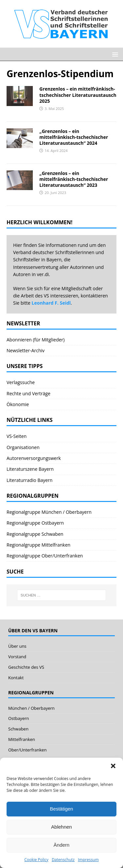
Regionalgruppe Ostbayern (35, 523)
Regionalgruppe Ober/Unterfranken (45, 556)
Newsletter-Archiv (26, 350)
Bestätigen (61, 809)
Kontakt (16, 678)
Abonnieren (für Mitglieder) (36, 340)
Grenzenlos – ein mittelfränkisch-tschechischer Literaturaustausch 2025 (78, 95)
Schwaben (18, 729)
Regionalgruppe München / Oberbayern (49, 512)
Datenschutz (63, 860)
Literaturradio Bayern (30, 480)
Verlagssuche (21, 382)
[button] (113, 766)
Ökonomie (18, 404)
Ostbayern (19, 718)
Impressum (88, 860)
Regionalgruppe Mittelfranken (39, 545)
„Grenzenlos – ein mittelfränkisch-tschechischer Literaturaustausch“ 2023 (74, 179)
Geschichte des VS (26, 667)
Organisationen (23, 447)
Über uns (17, 646)
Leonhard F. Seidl (51, 303)
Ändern (61, 845)
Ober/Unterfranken (27, 750)
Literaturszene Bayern (30, 469)
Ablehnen (61, 827)
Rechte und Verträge (29, 393)
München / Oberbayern (31, 708)
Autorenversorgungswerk (34, 458)
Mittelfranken (22, 739)
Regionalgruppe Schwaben (35, 534)
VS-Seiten (17, 436)
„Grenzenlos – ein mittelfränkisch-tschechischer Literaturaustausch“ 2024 (74, 137)
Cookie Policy (36, 860)
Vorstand (17, 657)
